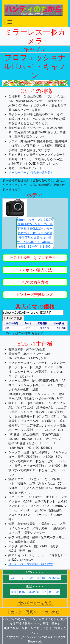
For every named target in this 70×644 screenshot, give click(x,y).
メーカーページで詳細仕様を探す (31, 172)
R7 (45, 592)
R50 (14, 592)
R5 (44, 578)
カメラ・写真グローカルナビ (35, 612)
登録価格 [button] (42, 323)
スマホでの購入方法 (35, 270)
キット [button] (28, 323)
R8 (51, 592)
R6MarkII (34, 592)
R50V (22, 592)
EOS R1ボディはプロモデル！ (35, 258)
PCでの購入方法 (35, 282)
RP (57, 592)
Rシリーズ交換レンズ (35, 294)
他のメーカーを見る (35, 603)
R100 (30, 578)
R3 (37, 578)
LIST (13, 578)
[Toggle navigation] (10, 22)
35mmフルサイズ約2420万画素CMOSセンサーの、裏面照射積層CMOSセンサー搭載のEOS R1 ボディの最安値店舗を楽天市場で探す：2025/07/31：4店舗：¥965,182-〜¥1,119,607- (35, 233)
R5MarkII (54, 578)
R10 (21, 578)
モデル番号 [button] (12, 323)
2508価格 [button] (59, 323)
